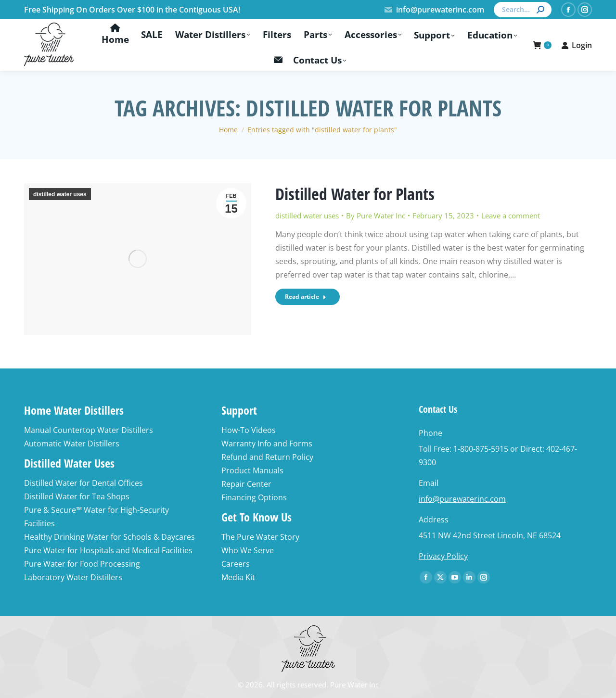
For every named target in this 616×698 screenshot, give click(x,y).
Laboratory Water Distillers (73, 577)
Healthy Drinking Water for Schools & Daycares (109, 537)
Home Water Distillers (74, 410)
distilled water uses (60, 194)
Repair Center (246, 484)
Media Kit (238, 577)
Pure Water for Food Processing (82, 564)
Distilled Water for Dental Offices (83, 483)
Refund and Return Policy (267, 457)
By (376, 216)
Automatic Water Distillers (72, 444)
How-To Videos (249, 430)
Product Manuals (252, 470)
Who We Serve (248, 550)
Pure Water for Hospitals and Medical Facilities (108, 550)
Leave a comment (511, 216)
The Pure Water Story (260, 537)
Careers (236, 564)
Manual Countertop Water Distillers (89, 430)
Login (577, 45)
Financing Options (254, 497)
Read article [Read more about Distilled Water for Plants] (306, 297)
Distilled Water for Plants (355, 194)
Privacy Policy (443, 556)
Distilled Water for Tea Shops (77, 496)
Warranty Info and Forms (267, 444)
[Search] (523, 10)
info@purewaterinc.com (434, 10)
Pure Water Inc (354, 685)
